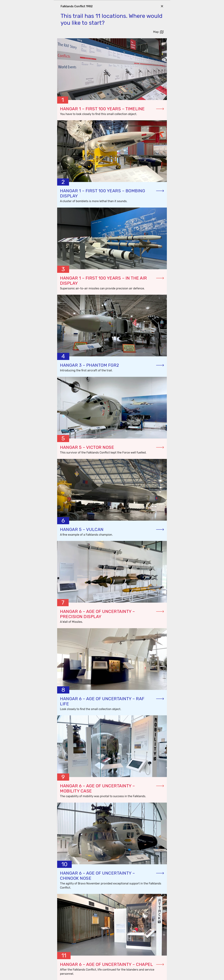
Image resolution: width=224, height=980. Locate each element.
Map (156, 32)
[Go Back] (162, 6)
